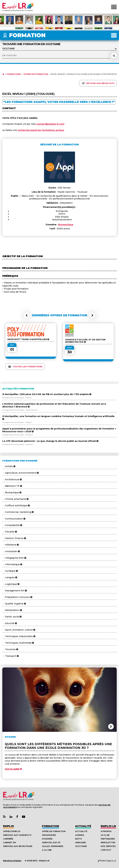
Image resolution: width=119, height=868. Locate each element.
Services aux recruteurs (18, 846)
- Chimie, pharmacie (15, 499)
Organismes (49, 835)
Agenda (80, 835)
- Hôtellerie (11, 545)
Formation (51, 826)
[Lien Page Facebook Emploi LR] (17, 817)
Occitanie (81, 846)
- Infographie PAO (14, 558)
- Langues (10, 577)
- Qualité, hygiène (14, 604)
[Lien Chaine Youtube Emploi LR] (24, 817)
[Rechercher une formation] (114, 56)
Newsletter (108, 842)
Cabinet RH (9, 842)
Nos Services (108, 846)
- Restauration (12, 610)
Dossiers (47, 839)
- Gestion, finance (14, 538)
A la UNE (47, 850)
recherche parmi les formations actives (41, 130)
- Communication (14, 519)
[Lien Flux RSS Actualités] (4, 817)
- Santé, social (12, 617)
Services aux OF (51, 842)
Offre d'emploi (12, 831)
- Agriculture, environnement (21, 473)
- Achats (9, 466)
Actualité (83, 826)
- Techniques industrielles (19, 636)
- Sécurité (10, 623)
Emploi (9, 826)
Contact (106, 850)
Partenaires (108, 839)
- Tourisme (10, 649)
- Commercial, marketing (18, 512)
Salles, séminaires (53, 846)
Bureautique (66, 225)
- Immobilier (11, 551)
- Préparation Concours (17, 597)
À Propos (106, 831)
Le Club (105, 835)
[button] (27, 315)
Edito (78, 839)
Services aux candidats (17, 835)
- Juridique (10, 571)
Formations (14, 74)
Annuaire (80, 842)
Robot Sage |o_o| (107, 861)
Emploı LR (108, 826)
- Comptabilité (12, 525)
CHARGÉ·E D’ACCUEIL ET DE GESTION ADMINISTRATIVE (85, 341)
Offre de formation (54, 831)
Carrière (8, 839)
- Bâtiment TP (12, 486)
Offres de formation (36, 74)
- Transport (11, 656)
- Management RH (15, 591)
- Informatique (12, 564)
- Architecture (12, 479)
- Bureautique (12, 493)
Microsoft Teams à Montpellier (28, 339)
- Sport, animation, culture (19, 630)
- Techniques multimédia (18, 643)
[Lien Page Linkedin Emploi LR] (11, 817)
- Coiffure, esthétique (16, 506)
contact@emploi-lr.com (50, 124)
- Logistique (11, 584)
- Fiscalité (10, 532)
